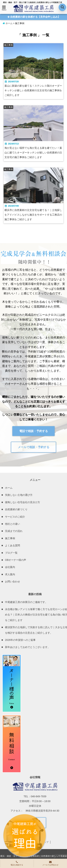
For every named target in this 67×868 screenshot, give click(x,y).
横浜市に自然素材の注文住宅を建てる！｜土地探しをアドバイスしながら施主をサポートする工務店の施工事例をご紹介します (33, 215)
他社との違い (13, 524)
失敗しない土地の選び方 (19, 495)
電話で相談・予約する (34, 431)
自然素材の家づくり (16, 509)
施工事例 (10, 538)
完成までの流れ (14, 531)
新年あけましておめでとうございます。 (28, 647)
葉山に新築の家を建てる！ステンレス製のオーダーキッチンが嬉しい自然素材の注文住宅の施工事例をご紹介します (33, 90)
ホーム (8, 23)
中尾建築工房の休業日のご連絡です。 (26, 602)
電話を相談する (17, 863)
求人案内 (10, 574)
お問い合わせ (13, 582)
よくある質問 (13, 545)
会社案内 (10, 567)
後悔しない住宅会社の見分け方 (23, 502)
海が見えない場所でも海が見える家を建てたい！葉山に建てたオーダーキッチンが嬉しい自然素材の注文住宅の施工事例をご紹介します (33, 153)
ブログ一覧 (11, 553)
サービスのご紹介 (15, 517)
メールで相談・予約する (34, 447)
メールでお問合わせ (50, 863)
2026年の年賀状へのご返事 (20, 640)
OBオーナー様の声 (16, 560)
